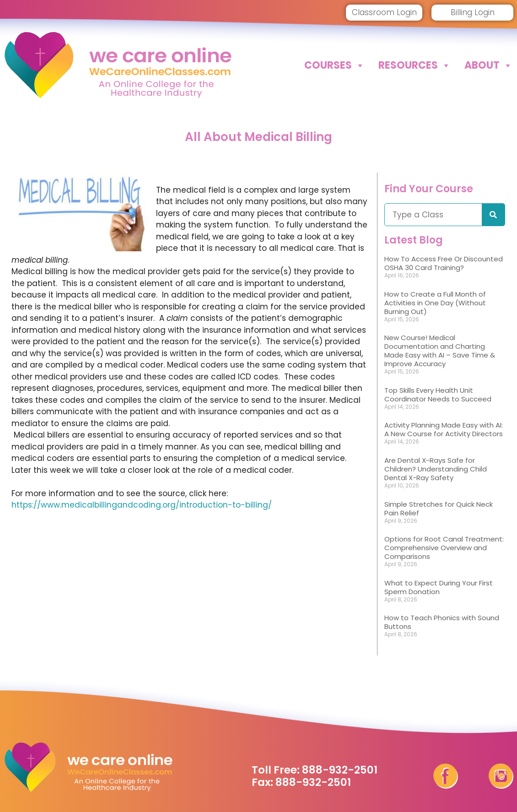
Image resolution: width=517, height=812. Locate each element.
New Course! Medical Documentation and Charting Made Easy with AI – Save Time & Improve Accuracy (440, 351)
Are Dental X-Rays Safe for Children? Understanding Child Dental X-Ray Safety (436, 469)
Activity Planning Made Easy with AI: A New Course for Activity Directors (444, 429)
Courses (334, 65)
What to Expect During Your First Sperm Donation (439, 587)
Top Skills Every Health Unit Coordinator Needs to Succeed (438, 395)
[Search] (493, 215)
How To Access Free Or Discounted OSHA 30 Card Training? (444, 263)
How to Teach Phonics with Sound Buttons (442, 622)
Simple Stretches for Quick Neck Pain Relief (439, 509)
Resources (415, 65)
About (488, 65)
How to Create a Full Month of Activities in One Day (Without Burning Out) (435, 303)
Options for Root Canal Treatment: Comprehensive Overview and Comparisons (444, 548)
